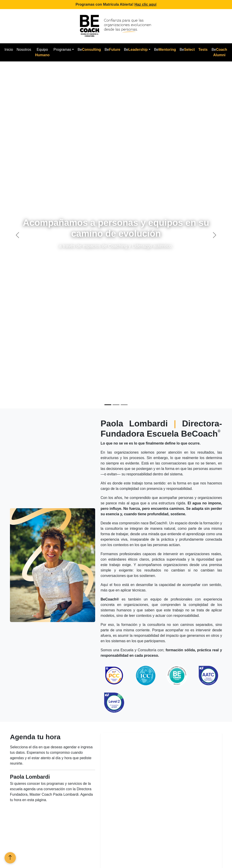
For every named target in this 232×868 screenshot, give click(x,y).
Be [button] (136, 50)
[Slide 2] (116, 405)
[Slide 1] (108, 405)
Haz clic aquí (146, 4)
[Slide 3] (124, 405)
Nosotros (24, 50)
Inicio (9, 50)
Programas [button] (62, 50)
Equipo (42, 52)
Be (89, 50)
